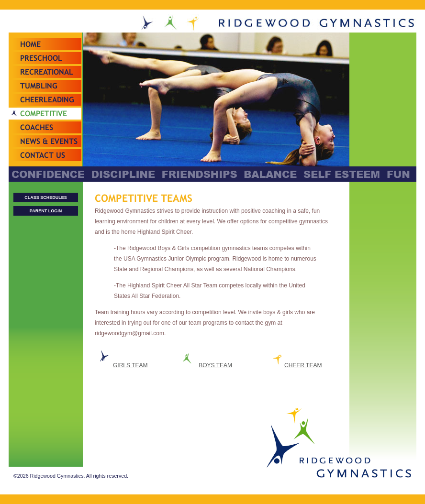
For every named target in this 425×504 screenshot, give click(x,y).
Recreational (47, 72)
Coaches (37, 127)
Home (30, 44)
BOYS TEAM (215, 365)
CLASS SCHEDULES (46, 197)
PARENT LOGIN (46, 211)
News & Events (49, 141)
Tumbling (39, 86)
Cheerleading (47, 100)
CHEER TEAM (303, 365)
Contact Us (43, 155)
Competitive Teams (44, 120)
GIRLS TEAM (130, 365)
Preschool (41, 58)
